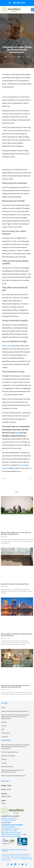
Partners (4, 722)
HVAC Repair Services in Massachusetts (13, 776)
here (17, 433)
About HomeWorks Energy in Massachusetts (15, 711)
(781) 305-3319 (6, 823)
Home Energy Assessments (10, 752)
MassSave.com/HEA (27, 859)
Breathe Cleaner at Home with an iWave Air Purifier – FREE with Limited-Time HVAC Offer (16, 686)
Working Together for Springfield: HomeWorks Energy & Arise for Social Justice (17, 635)
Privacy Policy (6, 733)
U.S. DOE (8, 346)
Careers (4, 726)
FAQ (3, 729)
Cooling (4, 763)
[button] (33, 10)
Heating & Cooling (12, 57)
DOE (9, 241)
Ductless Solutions (7, 767)
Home (3, 708)
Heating (4, 759)
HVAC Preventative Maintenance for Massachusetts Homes (12, 771)
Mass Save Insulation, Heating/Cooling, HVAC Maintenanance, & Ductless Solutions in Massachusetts (15, 717)
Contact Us (5, 737)
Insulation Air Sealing (8, 756)
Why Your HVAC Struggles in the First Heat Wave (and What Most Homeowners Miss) (16, 533)
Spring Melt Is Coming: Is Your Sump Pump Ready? (15, 584)
